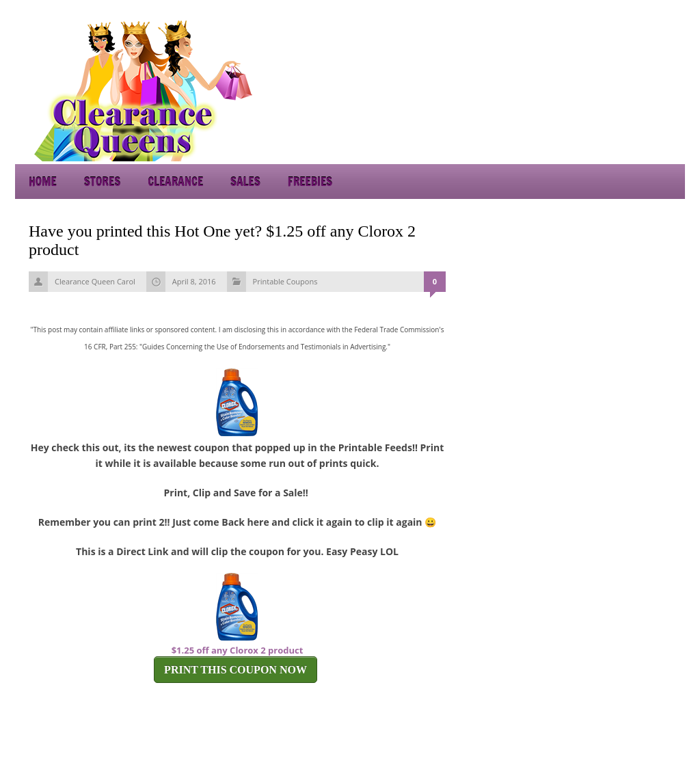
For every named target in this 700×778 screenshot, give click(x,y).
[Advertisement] (562, 89)
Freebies (310, 182)
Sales (245, 182)
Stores (102, 182)
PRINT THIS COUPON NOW (235, 670)
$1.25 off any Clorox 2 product (238, 650)
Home (43, 182)
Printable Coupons (285, 281)
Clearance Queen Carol (95, 281)
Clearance (175, 182)
